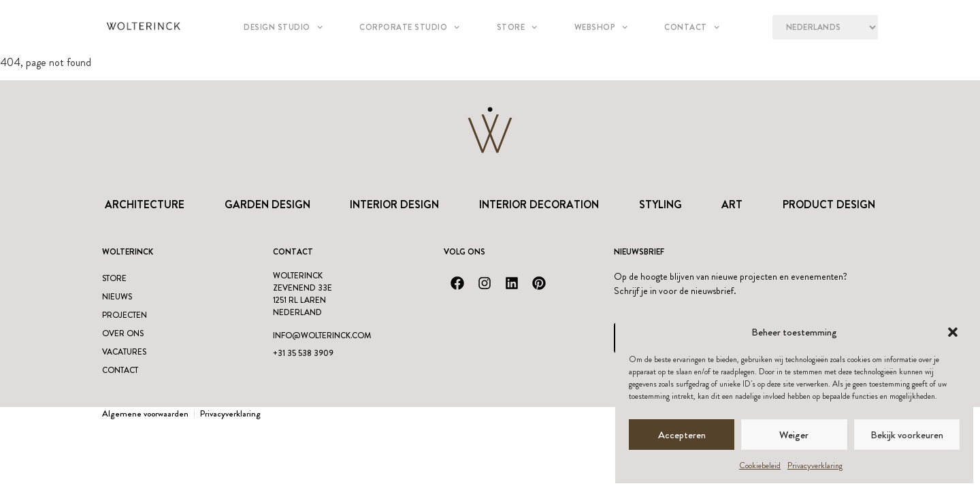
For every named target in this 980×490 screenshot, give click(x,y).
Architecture (145, 205)
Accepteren (682, 435)
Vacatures (124, 352)
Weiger (794, 435)
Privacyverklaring (815, 465)
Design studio (283, 27)
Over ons (123, 333)
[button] (953, 332)
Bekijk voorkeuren (907, 435)
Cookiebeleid (760, 465)
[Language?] (825, 27)
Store (517, 27)
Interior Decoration (539, 205)
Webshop (601, 27)
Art (732, 205)
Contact (692, 27)
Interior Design (394, 205)
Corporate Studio (409, 27)
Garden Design (267, 205)
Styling (660, 205)
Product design (829, 205)
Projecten (125, 315)
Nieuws (117, 297)
